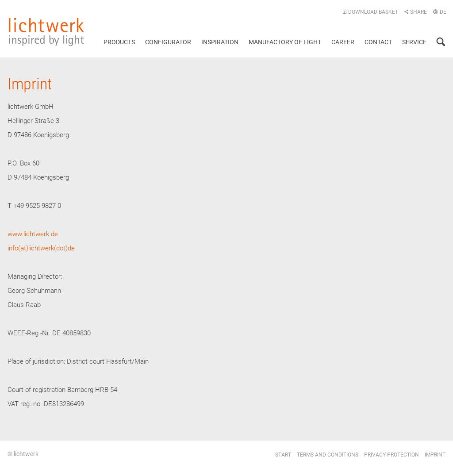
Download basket (370, 12)
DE (440, 12)
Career (343, 42)
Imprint (435, 455)
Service (414, 42)
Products (119, 42)
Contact (378, 42)
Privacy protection (392, 455)
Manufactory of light (285, 42)
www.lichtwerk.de (33, 234)
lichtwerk (46, 32)
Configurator (168, 42)
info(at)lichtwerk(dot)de (41, 248)
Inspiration (220, 42)
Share (415, 12)
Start (283, 455)
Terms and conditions (328, 455)
